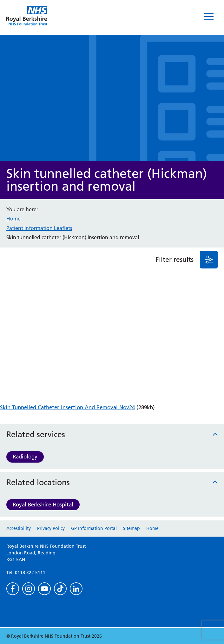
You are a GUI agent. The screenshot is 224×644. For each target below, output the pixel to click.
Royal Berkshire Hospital (43, 505)
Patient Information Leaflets (39, 228)
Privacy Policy (51, 528)
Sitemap (132, 528)
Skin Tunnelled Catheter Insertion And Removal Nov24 (67, 407)
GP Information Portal (94, 528)
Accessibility (19, 528)
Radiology (25, 457)
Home (13, 219)
